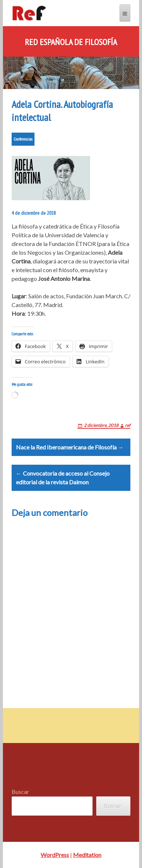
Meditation (87, 855)
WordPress (55, 855)
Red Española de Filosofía (71, 42)
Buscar (20, 792)
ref (128, 425)
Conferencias (23, 139)
